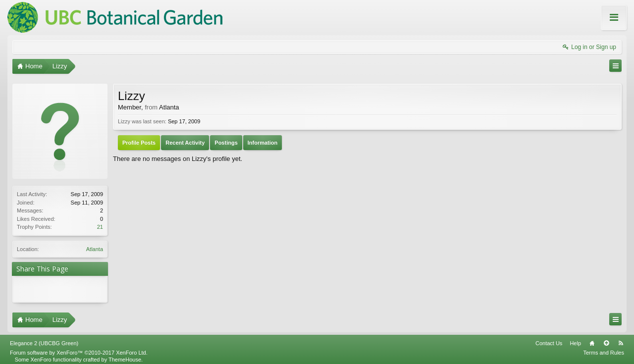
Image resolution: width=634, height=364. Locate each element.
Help (575, 339)
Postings (226, 143)
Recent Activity (185, 143)
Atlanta (95, 249)
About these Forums (593, 24)
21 (100, 227)
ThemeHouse (125, 356)
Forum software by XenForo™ (79, 349)
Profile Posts (139, 143)
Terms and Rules (604, 349)
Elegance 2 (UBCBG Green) (44, 339)
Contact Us (549, 339)
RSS (621, 339)
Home (592, 339)
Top (606, 339)
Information (263, 143)
